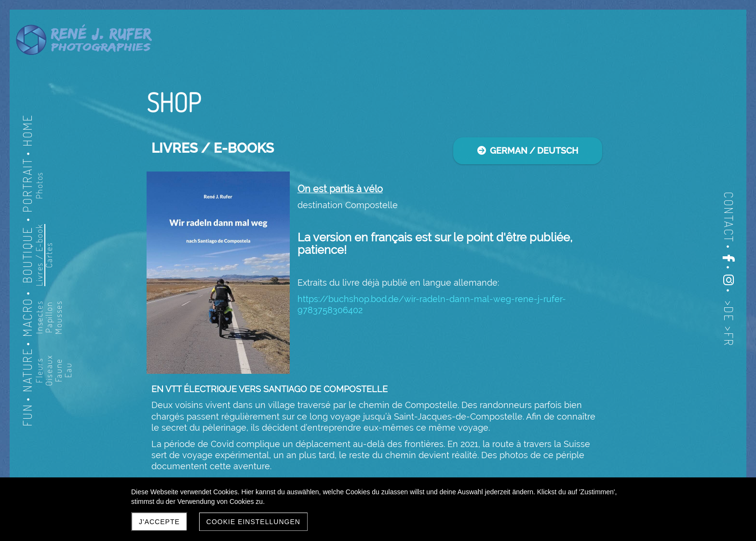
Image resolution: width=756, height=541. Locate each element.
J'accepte (159, 522)
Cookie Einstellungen (253, 522)
